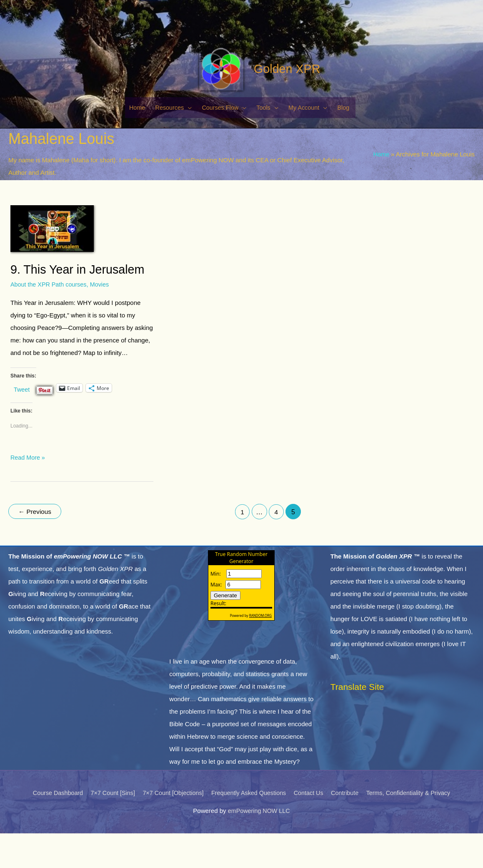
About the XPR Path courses (50, 321)
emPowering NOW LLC (259, 845)
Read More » (29, 492)
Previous (36, 548)
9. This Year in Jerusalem (80, 306)
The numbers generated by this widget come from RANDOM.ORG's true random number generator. (241, 627)
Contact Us (311, 828)
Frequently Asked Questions (249, 828)
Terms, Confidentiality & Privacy (416, 828)
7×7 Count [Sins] (107, 828)
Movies (103, 321)
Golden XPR (279, 101)
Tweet (22, 425)
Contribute (349, 828)
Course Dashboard (50, 828)
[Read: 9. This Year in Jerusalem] (52, 264)
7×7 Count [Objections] (170, 828)
